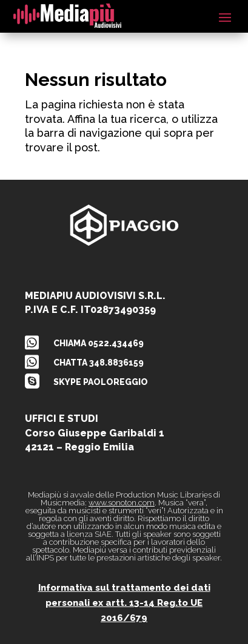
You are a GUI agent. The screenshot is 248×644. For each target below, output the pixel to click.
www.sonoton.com (122, 503)
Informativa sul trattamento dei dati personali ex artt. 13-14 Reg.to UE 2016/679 (124, 603)
